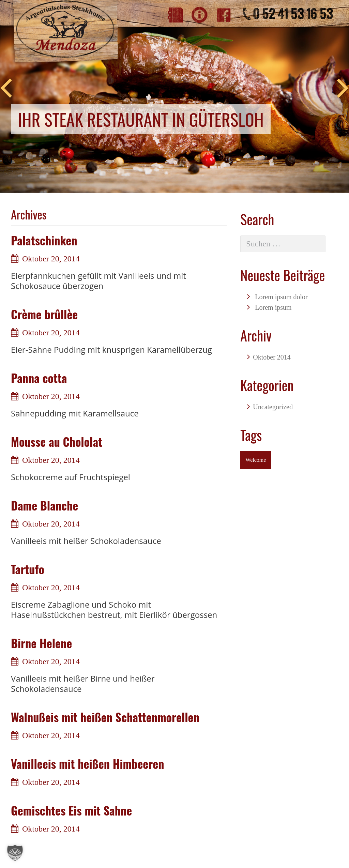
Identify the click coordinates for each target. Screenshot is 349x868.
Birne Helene (41, 643)
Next (343, 89)
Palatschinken (44, 240)
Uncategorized (273, 407)
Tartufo (28, 569)
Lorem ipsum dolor (281, 297)
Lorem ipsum (273, 307)
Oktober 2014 (272, 357)
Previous (6, 89)
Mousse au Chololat (57, 441)
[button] (15, 853)
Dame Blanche (44, 505)
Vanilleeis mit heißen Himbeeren (87, 764)
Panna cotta (39, 378)
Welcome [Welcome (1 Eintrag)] (256, 460)
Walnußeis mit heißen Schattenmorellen (105, 717)
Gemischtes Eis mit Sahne (71, 810)
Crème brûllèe (44, 314)
